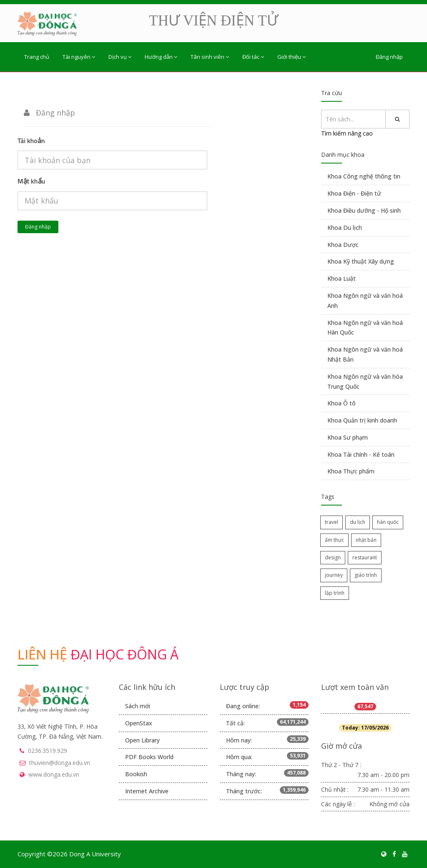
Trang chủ (37, 57)
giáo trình (366, 575)
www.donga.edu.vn (54, 774)
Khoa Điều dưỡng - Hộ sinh (364, 210)
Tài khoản (31, 141)
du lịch (358, 522)
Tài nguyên (79, 57)
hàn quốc (388, 522)
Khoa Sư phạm (348, 437)
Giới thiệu (291, 57)
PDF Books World (149, 757)
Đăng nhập (389, 57)
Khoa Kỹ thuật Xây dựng (361, 261)
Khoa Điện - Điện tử (354, 193)
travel (332, 522)
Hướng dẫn (161, 57)
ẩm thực (334, 540)
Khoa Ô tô (342, 403)
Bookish (136, 774)
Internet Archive (147, 791)
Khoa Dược (343, 245)
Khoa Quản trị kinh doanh (362, 420)
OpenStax (139, 723)
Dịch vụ (120, 57)
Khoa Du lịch (345, 228)
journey (334, 575)
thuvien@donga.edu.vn (60, 763)
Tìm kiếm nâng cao (347, 133)
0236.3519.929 (48, 751)
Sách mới (138, 706)
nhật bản (366, 540)
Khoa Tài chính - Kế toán (361, 454)
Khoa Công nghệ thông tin (364, 176)
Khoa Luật (342, 278)
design (333, 557)
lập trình (335, 593)
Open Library (142, 740)
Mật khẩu (31, 181)
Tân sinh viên (210, 57)
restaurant (365, 557)
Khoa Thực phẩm (351, 471)
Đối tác (253, 57)
